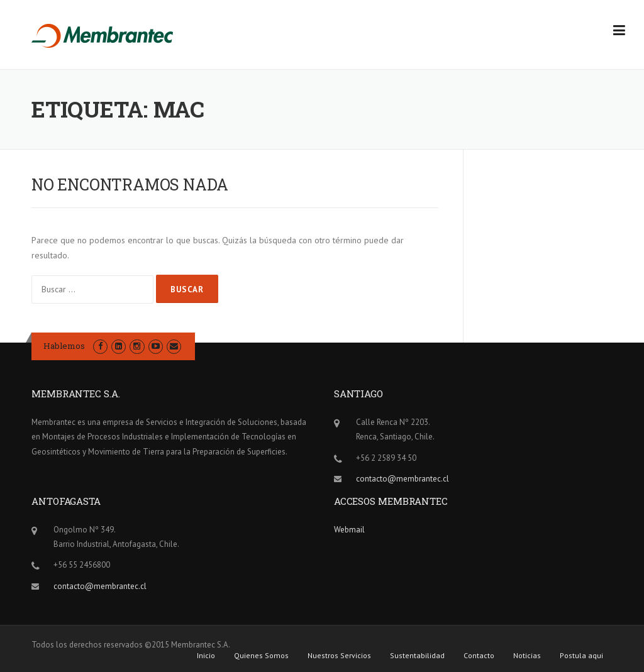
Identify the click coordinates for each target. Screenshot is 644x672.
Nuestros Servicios (339, 656)
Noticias (527, 656)
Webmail (349, 530)
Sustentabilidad (417, 656)
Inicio (206, 656)
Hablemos (64, 346)
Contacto (479, 656)
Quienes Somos (261, 656)
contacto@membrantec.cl (402, 479)
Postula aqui (581, 656)
